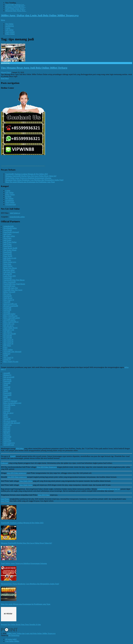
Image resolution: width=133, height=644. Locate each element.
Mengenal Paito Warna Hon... (16, 11)
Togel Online (10, 32)
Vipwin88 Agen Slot (11, 288)
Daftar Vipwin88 (9, 292)
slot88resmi (7, 425)
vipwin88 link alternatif (12, 423)
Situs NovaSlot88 (10, 334)
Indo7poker (7, 234)
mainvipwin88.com (10, 304)
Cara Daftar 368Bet (12, 641)
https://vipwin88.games (12, 318)
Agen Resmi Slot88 (10, 248)
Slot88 (6, 356)
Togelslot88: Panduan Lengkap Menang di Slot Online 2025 (27, 174)
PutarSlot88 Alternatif (11, 232)
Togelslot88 (7, 278)
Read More (5, 78)
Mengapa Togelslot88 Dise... (15, 7)
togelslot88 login (9, 286)
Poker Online (10, 34)
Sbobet (6, 417)
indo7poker (7, 240)
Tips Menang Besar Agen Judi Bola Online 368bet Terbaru (34, 68)
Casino (8, 28)
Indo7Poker (7, 244)
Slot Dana (7, 399)
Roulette (8, 197)
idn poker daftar (9, 270)
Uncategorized (10, 204)
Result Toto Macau (10, 268)
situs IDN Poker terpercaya (17, 473)
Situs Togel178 (9, 300)
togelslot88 (7, 308)
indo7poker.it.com (10, 258)
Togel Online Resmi (10, 328)
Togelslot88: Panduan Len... (15, 5)
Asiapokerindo (9, 226)
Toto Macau (8, 332)
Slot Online (9, 24)
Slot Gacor (7, 294)
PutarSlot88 (8, 246)
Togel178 (7, 389)
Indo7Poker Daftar (10, 242)
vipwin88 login (9, 445)
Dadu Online (8, 266)
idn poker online (9, 236)
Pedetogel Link (9, 330)
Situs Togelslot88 (9, 282)
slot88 (5, 397)
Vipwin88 (7, 302)
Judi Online (9, 30)
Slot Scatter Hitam (10, 250)
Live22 (13, 456)
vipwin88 (7, 312)
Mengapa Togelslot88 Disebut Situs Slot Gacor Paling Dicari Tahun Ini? (31, 176)
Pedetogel (7, 354)
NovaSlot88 (8, 230)
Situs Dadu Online (26, 481)
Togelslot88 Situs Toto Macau (14, 280)
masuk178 (7, 360)
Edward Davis (6, 72)
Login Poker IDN (10, 276)
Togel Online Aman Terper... (15, 9)
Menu (3, 20)
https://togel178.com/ (11, 362)
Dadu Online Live (10, 262)
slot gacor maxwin (10, 421)
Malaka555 (7, 375)
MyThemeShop (14, 635)
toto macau (7, 379)
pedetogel (7, 427)
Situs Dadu (7, 264)
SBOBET (7, 433)
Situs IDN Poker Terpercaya (47, 467)
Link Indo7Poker (9, 272)
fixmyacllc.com (9, 324)
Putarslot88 (7, 381)
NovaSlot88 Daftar (10, 228)
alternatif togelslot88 (11, 306)
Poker (5, 348)
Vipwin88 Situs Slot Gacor (13, 290)
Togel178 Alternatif (10, 401)
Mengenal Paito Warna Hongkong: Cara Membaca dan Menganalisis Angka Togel (34, 180)
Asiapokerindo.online (17, 217)
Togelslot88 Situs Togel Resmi (14, 284)
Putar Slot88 (8, 256)
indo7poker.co (15, 213)
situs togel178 (8, 340)
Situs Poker (7, 238)
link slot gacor (8, 326)
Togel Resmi (8, 298)
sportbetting (10, 26)
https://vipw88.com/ (10, 316)
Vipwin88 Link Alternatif (12, 352)
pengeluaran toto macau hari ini (109, 489)
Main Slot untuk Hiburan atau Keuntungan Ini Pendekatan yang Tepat (30, 182)
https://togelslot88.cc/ (11, 322)
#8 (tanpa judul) (11, 639)
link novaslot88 (9, 377)
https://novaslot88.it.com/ (12, 403)
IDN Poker (7, 260)
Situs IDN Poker (44, 495)
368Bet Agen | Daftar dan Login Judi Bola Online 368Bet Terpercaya (40, 15)
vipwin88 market (9, 314)
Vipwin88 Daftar (9, 405)
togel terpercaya (9, 443)
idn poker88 (8, 274)
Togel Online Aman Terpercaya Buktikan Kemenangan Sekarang (28, 178)
